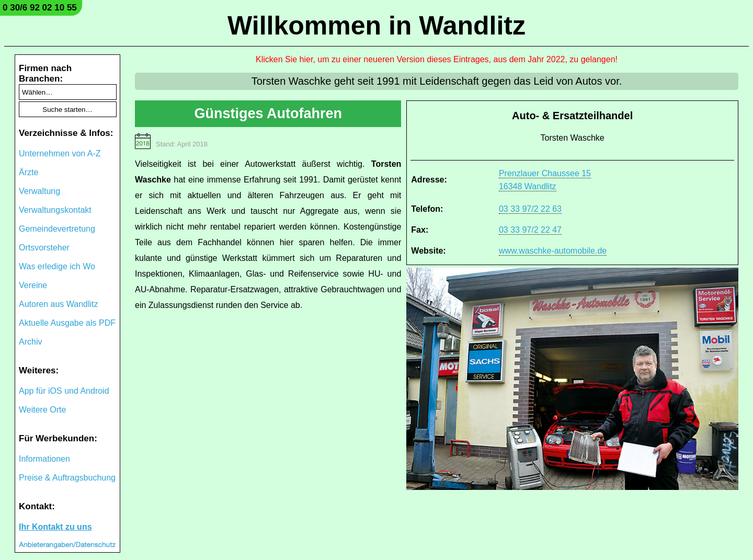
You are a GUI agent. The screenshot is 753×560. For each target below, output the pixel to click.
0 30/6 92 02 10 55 (40, 8)
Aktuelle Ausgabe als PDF (67, 323)
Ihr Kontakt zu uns (55, 527)
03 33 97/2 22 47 (530, 230)
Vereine (33, 285)
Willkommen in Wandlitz (376, 26)
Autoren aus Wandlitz (58, 304)
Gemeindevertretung (57, 229)
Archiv (30, 342)
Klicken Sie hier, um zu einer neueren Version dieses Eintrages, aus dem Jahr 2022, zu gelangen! (437, 59)
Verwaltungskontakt (55, 210)
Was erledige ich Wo (57, 266)
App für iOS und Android (64, 391)
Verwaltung (39, 191)
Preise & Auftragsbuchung (67, 478)
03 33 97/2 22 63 (530, 209)
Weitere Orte (42, 410)
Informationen (44, 459)
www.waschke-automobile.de (553, 251)
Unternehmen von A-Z (60, 153)
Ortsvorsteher (44, 248)
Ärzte (28, 172)
